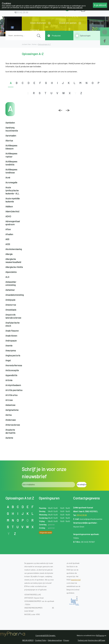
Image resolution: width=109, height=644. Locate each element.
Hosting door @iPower (97, 640)
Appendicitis (11, 375)
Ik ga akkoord (100, 5)
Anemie (9, 345)
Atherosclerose (13, 425)
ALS (7, 277)
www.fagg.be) (76, 580)
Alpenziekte (11, 272)
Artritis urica (11, 395)
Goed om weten (68, 23)
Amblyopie (10, 300)
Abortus (9, 140)
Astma (8, 415)
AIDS (8, 244)
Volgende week (46, 532)
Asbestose (10, 405)
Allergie (9, 254)
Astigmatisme (12, 410)
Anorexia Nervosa (14, 365)
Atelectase (11, 420)
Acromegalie (11, 182)
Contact (35, 30)
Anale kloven (11, 336)
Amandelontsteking (15, 295)
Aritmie (9, 380)
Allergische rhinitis (14, 267)
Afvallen (9, 234)
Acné (8, 177)
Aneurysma (11, 350)
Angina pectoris (13, 355)
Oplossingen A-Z (44, 44)
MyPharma (100, 635)
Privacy (66, 640)
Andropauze (11, 341)
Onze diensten (38, 23)
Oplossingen (85, 36)
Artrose (9, 400)
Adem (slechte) (12, 211)
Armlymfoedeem (13, 385)
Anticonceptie (12, 370)
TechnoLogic (83, 640)
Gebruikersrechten (55, 640)
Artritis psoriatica (14, 390)
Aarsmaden (11, 136)
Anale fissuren (12, 331)
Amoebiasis (11, 310)
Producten (56, 36)
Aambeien (10, 123)
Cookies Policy (41, 640)
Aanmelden (92, 9)
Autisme (9, 438)
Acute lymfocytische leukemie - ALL (12, 190)
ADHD (8, 216)
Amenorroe (11, 305)
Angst (8, 360)
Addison (9, 206)
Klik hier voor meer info (75, 8)
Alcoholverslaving (14, 249)
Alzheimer (10, 290)
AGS (7, 239)
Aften (8, 229)
